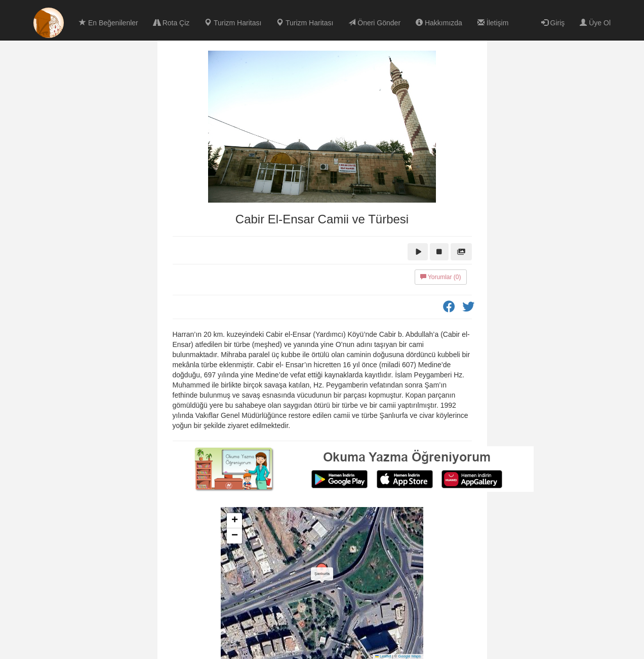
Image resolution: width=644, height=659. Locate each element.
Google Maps (409, 656)
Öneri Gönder (374, 23)
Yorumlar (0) (441, 277)
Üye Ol (595, 23)
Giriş (553, 23)
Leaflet (383, 656)
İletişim (493, 23)
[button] (322, 573)
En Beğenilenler (109, 23)
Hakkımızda (439, 23)
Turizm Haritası (233, 23)
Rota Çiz (172, 23)
